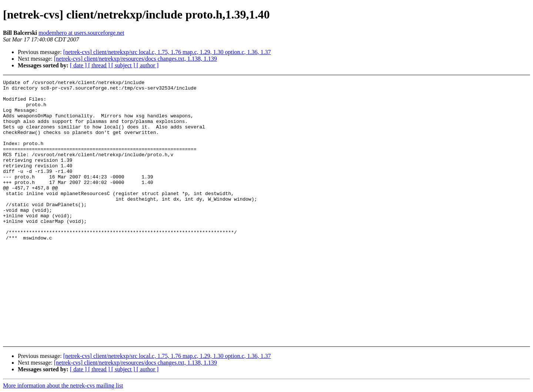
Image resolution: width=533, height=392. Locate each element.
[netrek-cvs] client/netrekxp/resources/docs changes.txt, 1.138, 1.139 (135, 59)
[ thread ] (100, 65)
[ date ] (79, 65)
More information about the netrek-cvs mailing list (63, 386)
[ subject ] (124, 65)
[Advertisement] (474, 98)
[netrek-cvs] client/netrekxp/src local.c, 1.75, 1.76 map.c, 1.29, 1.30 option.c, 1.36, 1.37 (167, 52)
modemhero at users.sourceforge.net (81, 33)
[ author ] (148, 65)
